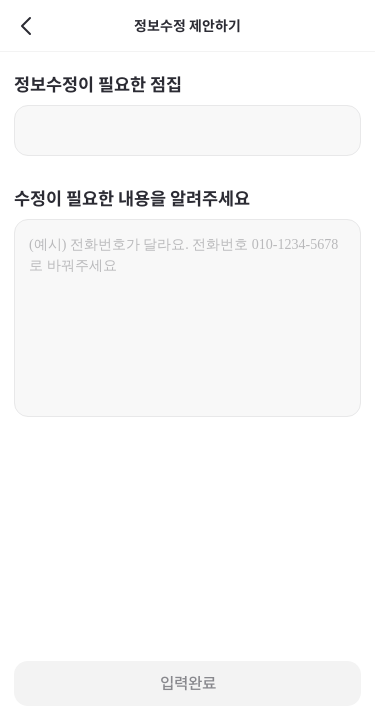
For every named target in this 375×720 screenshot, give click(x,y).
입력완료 (188, 683)
